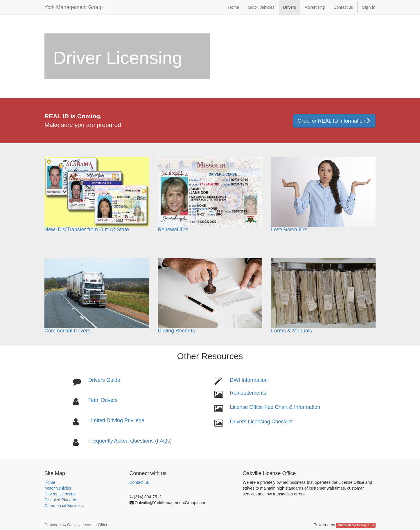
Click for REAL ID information (334, 121)
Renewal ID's (173, 230)
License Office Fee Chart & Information (275, 407)
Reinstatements (248, 393)
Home (50, 482)
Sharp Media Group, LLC (356, 525)
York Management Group (73, 7)
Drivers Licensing (60, 494)
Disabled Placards (61, 500)
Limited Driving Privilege (116, 420)
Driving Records (210, 296)
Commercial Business (64, 506)
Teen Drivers (103, 400)
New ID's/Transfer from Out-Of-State (87, 230)
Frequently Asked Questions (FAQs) (130, 441)
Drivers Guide (104, 380)
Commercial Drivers (67, 331)
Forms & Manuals (323, 296)
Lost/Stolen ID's (289, 230)
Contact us (139, 482)
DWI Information (249, 380)
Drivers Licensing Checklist (261, 422)
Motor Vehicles (58, 488)
